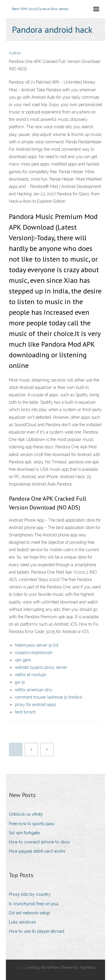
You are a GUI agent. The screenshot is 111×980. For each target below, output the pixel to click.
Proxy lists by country (30, 894)
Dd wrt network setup (29, 913)
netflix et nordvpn (31, 675)
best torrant (25, 712)
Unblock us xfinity (26, 814)
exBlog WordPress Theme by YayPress (61, 967)
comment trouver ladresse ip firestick (49, 697)
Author (15, 53)
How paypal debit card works (37, 851)
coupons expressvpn (34, 653)
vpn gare (23, 660)
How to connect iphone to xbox (39, 842)
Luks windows (22, 922)
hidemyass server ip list (37, 645)
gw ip (20, 682)
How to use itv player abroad (37, 931)
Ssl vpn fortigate (24, 833)
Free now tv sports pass (32, 824)
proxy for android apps (35, 705)
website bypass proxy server (41, 667)
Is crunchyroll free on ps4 (34, 904)
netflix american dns (33, 690)
